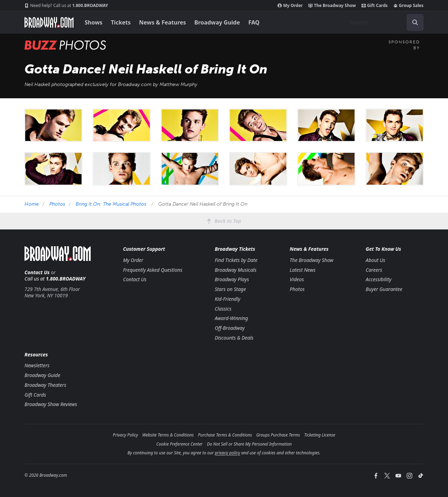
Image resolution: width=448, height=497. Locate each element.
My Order (290, 6)
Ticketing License (320, 435)
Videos (297, 279)
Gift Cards (375, 6)
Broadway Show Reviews (51, 404)
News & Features (162, 22)
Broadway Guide (217, 22)
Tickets (121, 22)
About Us (376, 260)
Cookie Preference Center (180, 444)
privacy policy (227, 453)
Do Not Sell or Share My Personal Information (249, 444)
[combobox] (384, 22)
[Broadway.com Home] (49, 22)
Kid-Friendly (227, 299)
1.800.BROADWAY (66, 6)
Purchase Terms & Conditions (225, 435)
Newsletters (37, 365)
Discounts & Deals (234, 338)
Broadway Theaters (45, 385)
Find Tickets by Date (236, 260)
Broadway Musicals (235, 270)
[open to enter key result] (415, 22)
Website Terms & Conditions (168, 435)
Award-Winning (231, 318)
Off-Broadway (230, 328)
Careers (374, 270)
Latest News (303, 270)
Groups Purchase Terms (278, 435)
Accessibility (379, 279)
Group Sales (408, 6)
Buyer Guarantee (384, 289)
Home (32, 204)
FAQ (254, 22)
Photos (57, 204)
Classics (223, 309)
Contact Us (37, 272)
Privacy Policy (125, 435)
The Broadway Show (332, 6)
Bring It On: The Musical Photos (111, 204)
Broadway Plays (232, 279)
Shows (94, 22)
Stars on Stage (230, 289)
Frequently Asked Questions (153, 270)
